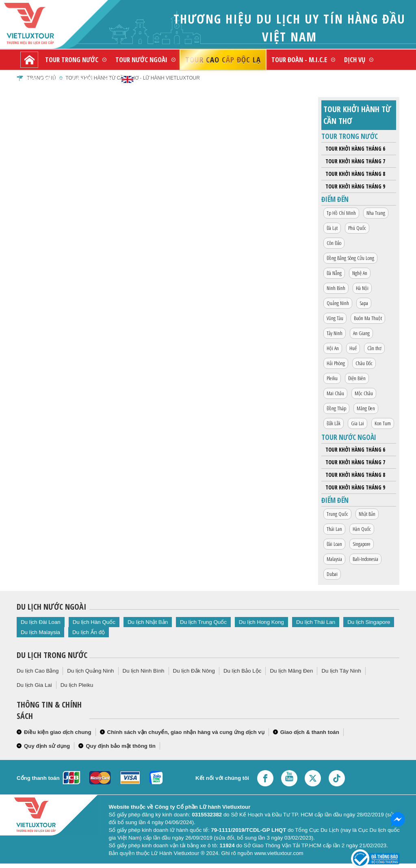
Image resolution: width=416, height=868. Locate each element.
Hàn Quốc (362, 529)
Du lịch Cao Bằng (38, 671)
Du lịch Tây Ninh (341, 671)
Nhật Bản (367, 514)
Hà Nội (362, 288)
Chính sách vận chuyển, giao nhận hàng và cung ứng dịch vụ (186, 732)
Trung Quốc (337, 514)
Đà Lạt (332, 228)
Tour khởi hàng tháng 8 (355, 174)
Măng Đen (366, 408)
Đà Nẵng (334, 273)
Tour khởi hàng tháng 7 (355, 161)
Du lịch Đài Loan (41, 622)
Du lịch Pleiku (77, 685)
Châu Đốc (364, 363)
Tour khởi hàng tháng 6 (355, 149)
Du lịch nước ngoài (51, 607)
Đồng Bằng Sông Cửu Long (350, 258)
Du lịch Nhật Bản (148, 622)
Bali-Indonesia (365, 559)
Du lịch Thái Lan (316, 622)
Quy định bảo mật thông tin (121, 746)
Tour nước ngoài (141, 60)
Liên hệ (82, 80)
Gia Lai (357, 423)
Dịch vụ (355, 60)
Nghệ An (360, 273)
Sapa (364, 303)
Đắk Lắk (334, 423)
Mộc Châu (364, 393)
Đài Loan (334, 544)
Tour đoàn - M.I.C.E (299, 60)
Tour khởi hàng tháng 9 (355, 186)
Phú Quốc (357, 228)
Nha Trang (376, 213)
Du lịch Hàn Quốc (94, 622)
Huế (353, 348)
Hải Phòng (336, 363)
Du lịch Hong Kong (261, 622)
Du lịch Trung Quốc (203, 622)
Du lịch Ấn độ (89, 632)
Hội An (333, 348)
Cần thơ (374, 348)
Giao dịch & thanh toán (310, 732)
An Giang (361, 333)
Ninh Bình (336, 288)
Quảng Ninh (338, 303)
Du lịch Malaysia (40, 632)
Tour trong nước (72, 60)
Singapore (362, 544)
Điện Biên (357, 378)
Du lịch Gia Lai (34, 685)
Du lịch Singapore (369, 622)
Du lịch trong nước (52, 655)
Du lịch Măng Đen (291, 671)
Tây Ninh (335, 333)
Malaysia (334, 559)
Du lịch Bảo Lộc (243, 671)
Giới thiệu (40, 80)
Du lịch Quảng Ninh (90, 671)
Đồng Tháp (336, 408)
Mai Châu (335, 393)
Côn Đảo (334, 243)
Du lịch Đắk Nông (194, 671)
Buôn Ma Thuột (368, 318)
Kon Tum (383, 423)
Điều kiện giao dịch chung (58, 732)
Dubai (332, 574)
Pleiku (332, 378)
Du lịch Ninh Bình (144, 671)
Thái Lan (334, 529)
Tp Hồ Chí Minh (341, 213)
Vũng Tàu (335, 318)
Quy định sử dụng (47, 746)
